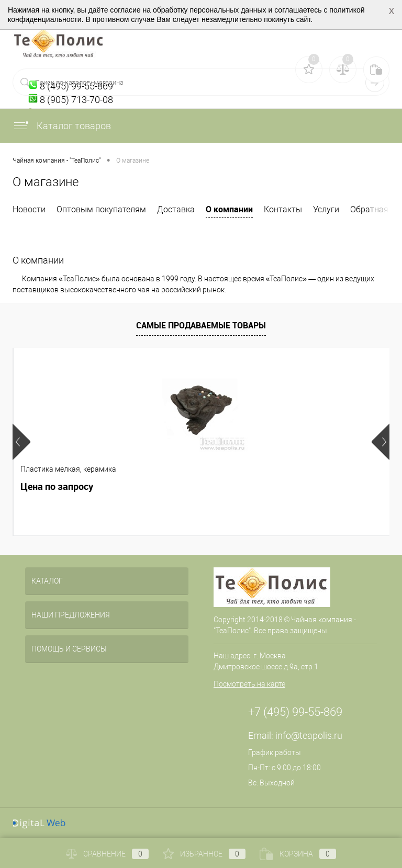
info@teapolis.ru (309, 735)
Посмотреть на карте (249, 684)
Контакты (283, 209)
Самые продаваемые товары (201, 325)
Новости (29, 209)
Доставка (176, 209)
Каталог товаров (62, 126)
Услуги (326, 209)
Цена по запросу (57, 487)
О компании (229, 209)
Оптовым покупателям (101, 209)
